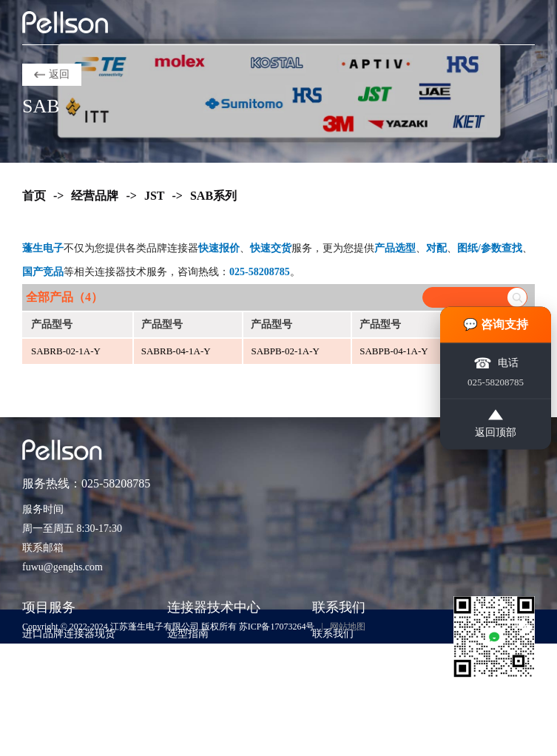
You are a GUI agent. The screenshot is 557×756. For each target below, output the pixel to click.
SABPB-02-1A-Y (285, 351)
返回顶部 (496, 424)
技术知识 (188, 656)
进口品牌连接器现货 (69, 634)
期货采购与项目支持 (69, 678)
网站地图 (348, 627)
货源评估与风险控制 (69, 745)
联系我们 (333, 634)
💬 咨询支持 (496, 324)
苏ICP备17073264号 (277, 627)
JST (155, 196)
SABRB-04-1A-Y (176, 351)
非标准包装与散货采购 (74, 722)
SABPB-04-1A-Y (394, 351)
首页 (34, 196)
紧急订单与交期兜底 (69, 656)
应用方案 (188, 678)
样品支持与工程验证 (69, 700)
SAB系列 (213, 196)
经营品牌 (95, 196)
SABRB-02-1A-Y (66, 351)
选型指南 (188, 634)
